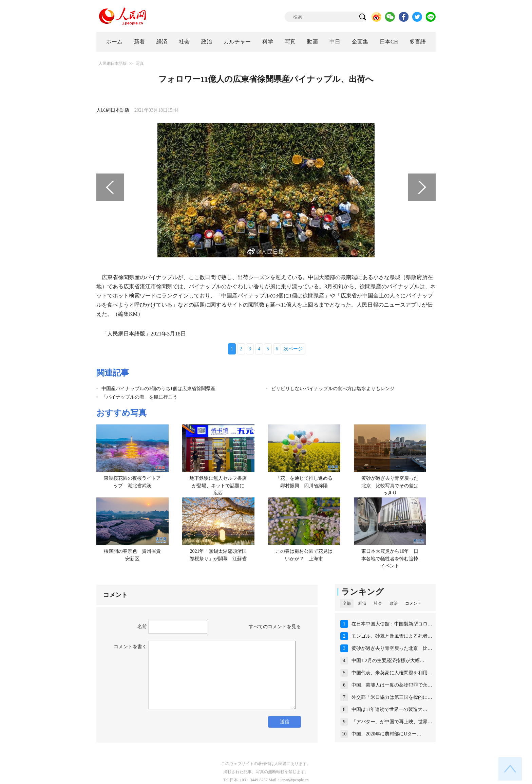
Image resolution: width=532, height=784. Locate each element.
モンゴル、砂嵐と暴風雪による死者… (392, 636)
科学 (268, 42)
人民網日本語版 (113, 63)
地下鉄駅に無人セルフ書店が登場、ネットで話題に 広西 (219, 486)
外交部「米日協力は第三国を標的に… (392, 697)
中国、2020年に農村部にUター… (386, 734)
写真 (290, 42)
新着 (139, 42)
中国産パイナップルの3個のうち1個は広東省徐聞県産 (158, 389)
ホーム (114, 42)
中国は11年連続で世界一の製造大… (389, 709)
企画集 (360, 42)
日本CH (389, 42)
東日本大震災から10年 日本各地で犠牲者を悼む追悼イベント (390, 559)
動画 (312, 42)
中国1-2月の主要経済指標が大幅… (388, 661)
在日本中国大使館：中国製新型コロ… (392, 624)
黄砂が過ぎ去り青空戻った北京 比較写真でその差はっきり (390, 486)
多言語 (418, 42)
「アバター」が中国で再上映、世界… (392, 722)
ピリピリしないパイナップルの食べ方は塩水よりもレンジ (333, 389)
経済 (162, 42)
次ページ (293, 349)
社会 (184, 42)
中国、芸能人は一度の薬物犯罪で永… (392, 685)
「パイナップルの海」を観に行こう (139, 397)
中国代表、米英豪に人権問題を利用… (392, 673)
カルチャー (237, 42)
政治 (207, 42)
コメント (413, 603)
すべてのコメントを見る (275, 627)
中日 (335, 42)
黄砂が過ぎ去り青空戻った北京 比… (392, 648)
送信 (285, 722)
